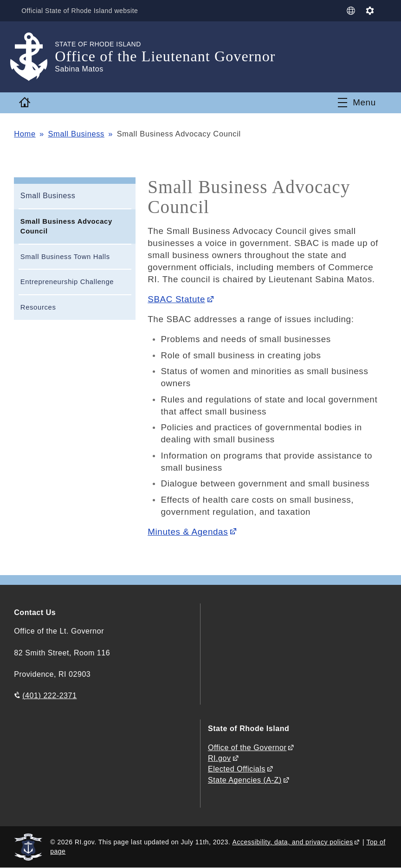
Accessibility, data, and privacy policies (293, 842)
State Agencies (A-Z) (245, 780)
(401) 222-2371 (49, 696)
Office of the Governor (247, 748)
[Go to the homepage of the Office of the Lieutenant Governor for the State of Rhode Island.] (34, 57)
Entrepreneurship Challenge (67, 282)
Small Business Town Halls (65, 257)
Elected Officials (237, 769)
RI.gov (220, 758)
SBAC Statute (176, 299)
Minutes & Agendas (188, 532)
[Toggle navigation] (357, 103)
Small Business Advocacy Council (66, 226)
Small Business (76, 134)
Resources (38, 307)
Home (25, 134)
